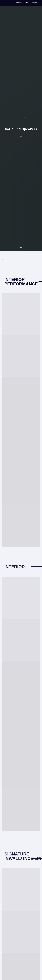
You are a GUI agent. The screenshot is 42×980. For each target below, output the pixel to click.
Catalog (27, 3)
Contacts (34, 3)
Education (19, 3)
